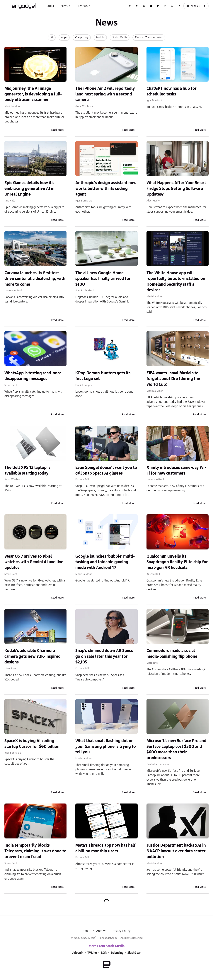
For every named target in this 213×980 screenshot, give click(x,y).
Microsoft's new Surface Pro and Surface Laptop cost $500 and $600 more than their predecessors (176, 749)
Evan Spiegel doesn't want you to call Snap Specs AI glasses (106, 470)
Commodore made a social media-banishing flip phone (172, 654)
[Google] (172, 6)
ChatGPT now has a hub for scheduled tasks (172, 91)
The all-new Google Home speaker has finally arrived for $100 (103, 279)
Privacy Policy (121, 931)
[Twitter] (144, 6)
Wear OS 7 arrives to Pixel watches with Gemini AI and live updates (34, 562)
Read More (57, 130)
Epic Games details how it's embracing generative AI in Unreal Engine (29, 189)
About (87, 931)
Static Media (88, 938)
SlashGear (134, 953)
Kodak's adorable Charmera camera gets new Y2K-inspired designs (33, 656)
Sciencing (117, 953)
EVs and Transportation (149, 38)
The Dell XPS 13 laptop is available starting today (27, 470)
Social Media (120, 38)
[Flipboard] (158, 6)
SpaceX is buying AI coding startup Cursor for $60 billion (32, 744)
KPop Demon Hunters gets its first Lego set (103, 376)
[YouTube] (151, 6)
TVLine (92, 953)
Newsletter (196, 6)
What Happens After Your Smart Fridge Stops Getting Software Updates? (176, 189)
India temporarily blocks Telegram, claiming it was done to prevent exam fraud (35, 851)
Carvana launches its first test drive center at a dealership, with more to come (35, 279)
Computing (82, 38)
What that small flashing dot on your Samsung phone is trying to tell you (106, 747)
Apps (64, 38)
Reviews (82, 6)
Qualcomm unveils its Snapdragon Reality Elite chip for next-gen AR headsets (177, 562)
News (64, 6)
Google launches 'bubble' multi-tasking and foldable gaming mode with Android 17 (105, 562)
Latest (50, 6)
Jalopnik (78, 953)
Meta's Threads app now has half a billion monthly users (105, 848)
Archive (101, 931)
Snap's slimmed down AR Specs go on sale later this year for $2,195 (104, 656)
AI (52, 38)
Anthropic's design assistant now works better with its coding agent (106, 189)
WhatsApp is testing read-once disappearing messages (33, 376)
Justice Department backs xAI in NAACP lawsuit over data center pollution (176, 851)
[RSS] (179, 6)
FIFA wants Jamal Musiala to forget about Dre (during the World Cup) (173, 379)
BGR (104, 953)
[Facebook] (130, 6)
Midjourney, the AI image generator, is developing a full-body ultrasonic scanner (33, 94)
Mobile (100, 38)
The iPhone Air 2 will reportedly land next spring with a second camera (105, 94)
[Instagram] (137, 6)
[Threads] (165, 6)
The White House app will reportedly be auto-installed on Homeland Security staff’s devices (176, 281)
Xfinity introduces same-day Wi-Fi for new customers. (176, 470)
